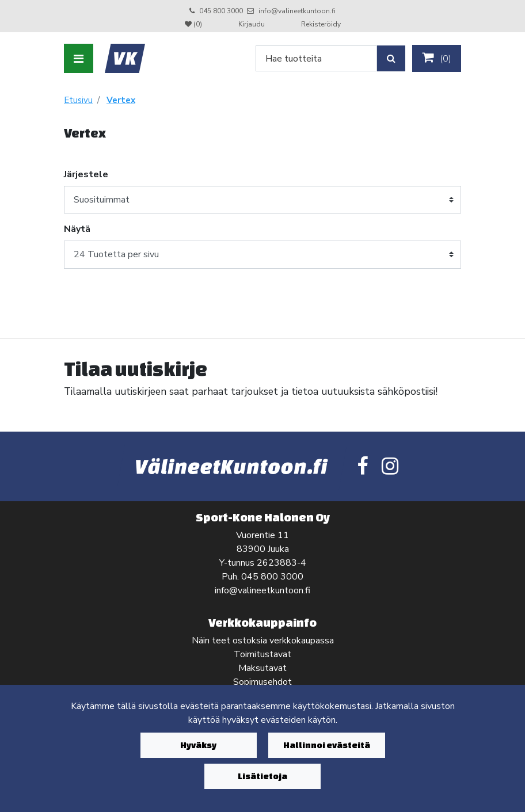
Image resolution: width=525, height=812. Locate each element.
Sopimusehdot (262, 682)
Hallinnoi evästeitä (327, 745)
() (437, 58)
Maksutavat (262, 668)
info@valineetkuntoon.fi (297, 11)
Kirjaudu (252, 24)
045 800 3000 (221, 11)
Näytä (77, 229)
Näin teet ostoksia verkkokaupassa (263, 641)
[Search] (316, 58)
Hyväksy (198, 745)
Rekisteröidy (321, 24)
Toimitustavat (262, 654)
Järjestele (86, 174)
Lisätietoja (262, 776)
